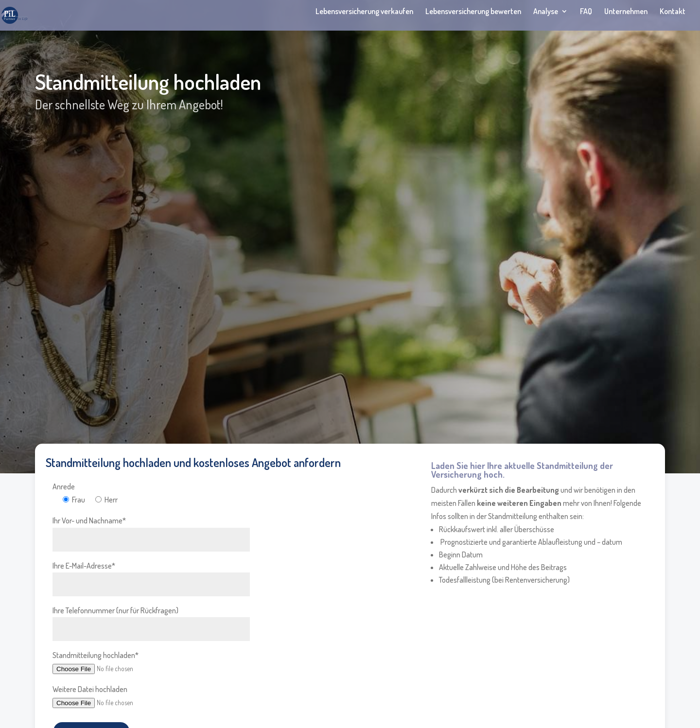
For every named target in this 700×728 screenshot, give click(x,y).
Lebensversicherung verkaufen (364, 12)
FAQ (586, 12)
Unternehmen (626, 12)
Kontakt (673, 12)
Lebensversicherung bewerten (473, 12)
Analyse (546, 12)
